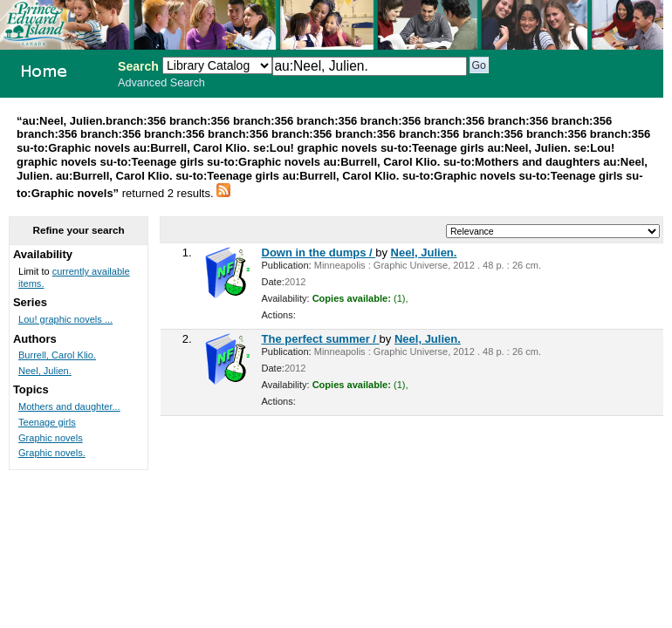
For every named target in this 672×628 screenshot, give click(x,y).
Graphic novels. (52, 453)
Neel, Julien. (424, 253)
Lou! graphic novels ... (65, 319)
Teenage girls (47, 422)
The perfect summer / (321, 339)
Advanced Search (161, 83)
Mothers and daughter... (69, 406)
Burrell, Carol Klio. (57, 355)
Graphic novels (51, 438)
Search (138, 66)
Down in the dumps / (319, 253)
